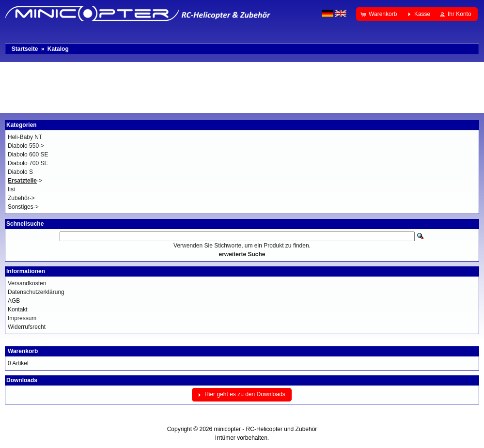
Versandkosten (27, 283)
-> (25, 181)
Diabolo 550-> (26, 146)
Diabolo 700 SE (28, 163)
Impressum (22, 318)
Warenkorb (23, 351)
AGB (14, 301)
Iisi (11, 189)
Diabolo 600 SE (28, 154)
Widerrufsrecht (27, 327)
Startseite (25, 49)
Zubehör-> (21, 198)
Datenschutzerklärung (36, 292)
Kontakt (18, 309)
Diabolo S (20, 172)
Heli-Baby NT (25, 137)
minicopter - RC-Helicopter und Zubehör (266, 429)
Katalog (58, 49)
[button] (380, 14)
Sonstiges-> (23, 207)
